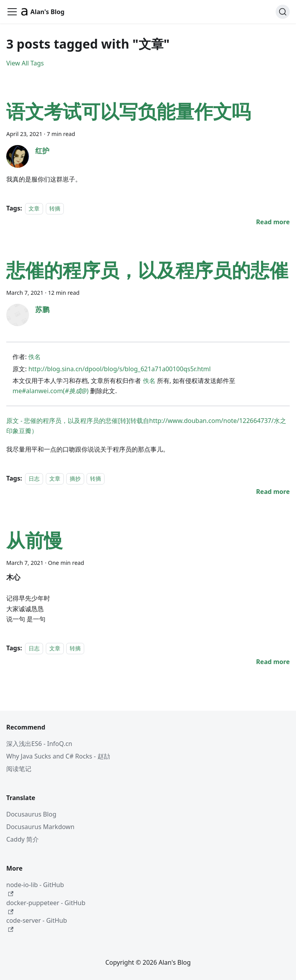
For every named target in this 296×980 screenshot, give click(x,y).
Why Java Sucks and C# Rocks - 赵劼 (58, 756)
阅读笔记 (19, 769)
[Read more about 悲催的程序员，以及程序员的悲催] (273, 492)
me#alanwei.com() (51, 391)
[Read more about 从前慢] (273, 662)
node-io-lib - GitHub (35, 888)
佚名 (34, 357)
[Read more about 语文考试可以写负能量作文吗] (273, 222)
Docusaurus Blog (31, 814)
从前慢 (34, 540)
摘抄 (75, 478)
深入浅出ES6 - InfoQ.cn (39, 744)
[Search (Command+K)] (283, 12)
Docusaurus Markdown (40, 827)
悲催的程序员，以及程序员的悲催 (147, 270)
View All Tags (25, 63)
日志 (34, 478)
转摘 (55, 208)
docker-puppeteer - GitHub (46, 906)
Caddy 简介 (23, 839)
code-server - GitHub (37, 924)
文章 (34, 208)
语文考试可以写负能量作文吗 (128, 111)
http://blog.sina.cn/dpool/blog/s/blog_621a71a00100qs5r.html (119, 369)
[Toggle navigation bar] (12, 12)
